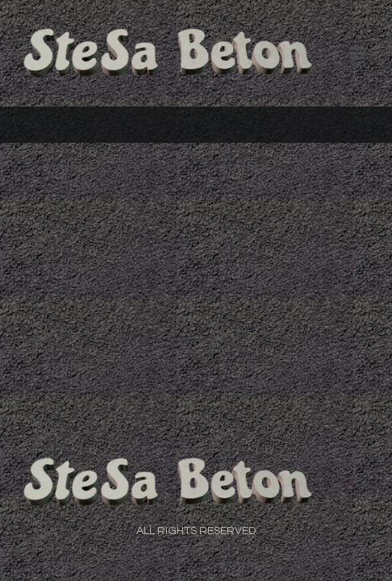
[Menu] (357, 53)
